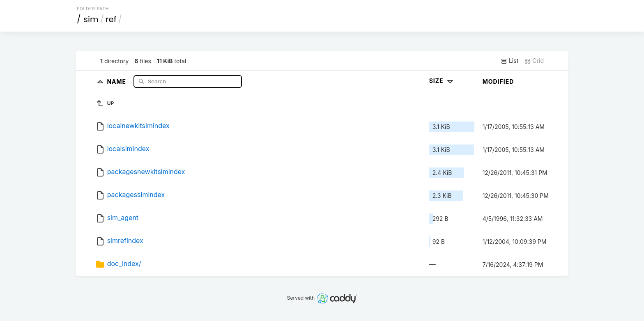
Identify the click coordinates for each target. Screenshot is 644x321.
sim (91, 19)
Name (117, 81)
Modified (498, 81)
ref (111, 19)
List (509, 61)
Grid (534, 61)
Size (442, 81)
